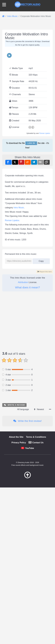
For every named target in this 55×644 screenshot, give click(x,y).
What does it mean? (28, 455)
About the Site (16, 605)
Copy (41, 428)
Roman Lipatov (45, 189)
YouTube (29, 616)
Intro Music (19, 375)
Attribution (23, 450)
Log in (31, 198)
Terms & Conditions (36, 605)
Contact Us (38, 610)
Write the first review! (27, 589)
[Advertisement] (27, 57)
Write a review (14, 573)
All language (23, 577)
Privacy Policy (19, 610)
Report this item (45, 439)
